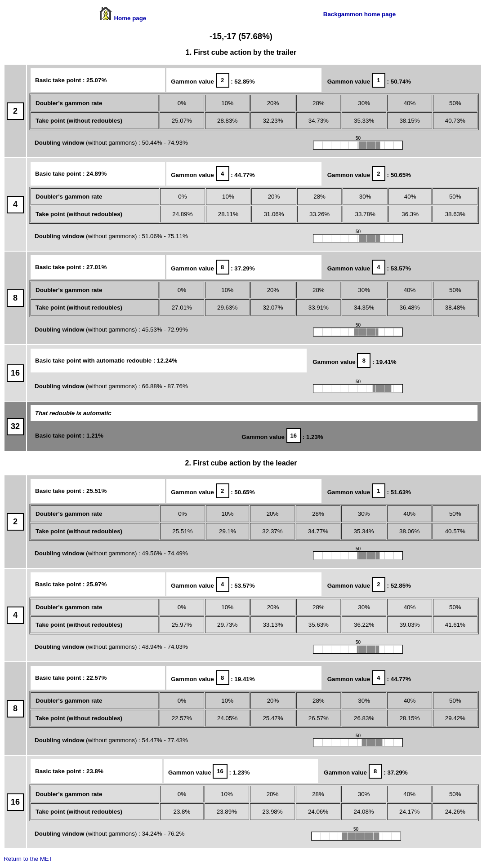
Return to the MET (28, 859)
